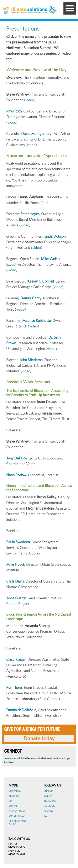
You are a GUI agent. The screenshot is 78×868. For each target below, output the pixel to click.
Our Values (15, 791)
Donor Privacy (17, 816)
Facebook (49, 806)
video (30, 100)
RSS (45, 816)
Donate (13, 806)
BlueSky (48, 796)
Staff (12, 801)
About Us (14, 796)
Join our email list (14, 758)
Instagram (50, 801)
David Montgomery (36, 134)
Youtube (48, 811)
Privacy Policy (17, 811)
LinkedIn (48, 791)
